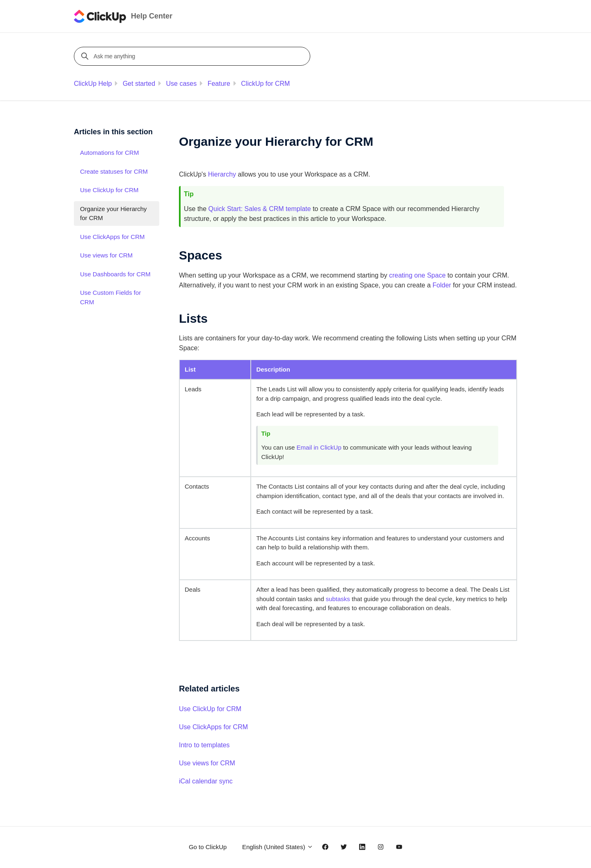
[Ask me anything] (193, 56)
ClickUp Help (93, 84)
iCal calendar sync (206, 781)
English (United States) (278, 847)
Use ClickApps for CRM (213, 727)
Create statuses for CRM (114, 171)
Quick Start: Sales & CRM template (260, 209)
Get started (139, 84)
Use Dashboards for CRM (115, 274)
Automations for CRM (109, 153)
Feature (219, 84)
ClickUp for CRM (265, 84)
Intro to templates (204, 745)
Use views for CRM (207, 763)
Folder (442, 285)
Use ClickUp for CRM (210, 709)
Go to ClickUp (208, 847)
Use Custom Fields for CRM (110, 297)
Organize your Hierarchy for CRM (113, 214)
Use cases (182, 84)
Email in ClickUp (319, 447)
